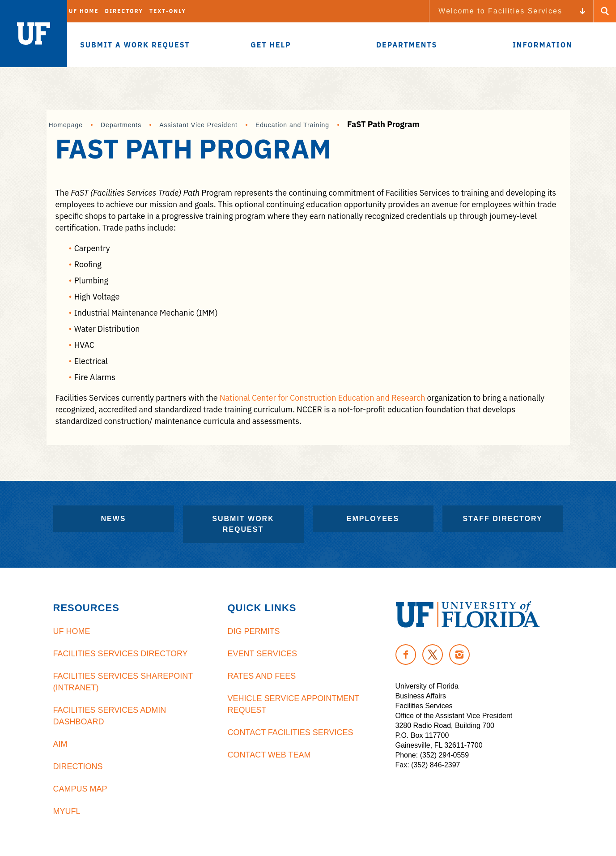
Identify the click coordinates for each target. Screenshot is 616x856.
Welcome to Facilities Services (500, 11)
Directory (124, 11)
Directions (78, 766)
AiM (60, 744)
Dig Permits (254, 631)
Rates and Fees (262, 676)
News (114, 519)
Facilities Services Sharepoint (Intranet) (123, 682)
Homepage (66, 125)
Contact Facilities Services (291, 732)
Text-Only (168, 11)
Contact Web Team (269, 755)
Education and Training (292, 125)
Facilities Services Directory (121, 654)
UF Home (84, 11)
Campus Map (80, 789)
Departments (121, 125)
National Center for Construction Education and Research (323, 398)
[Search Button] (605, 11)
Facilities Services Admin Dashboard (110, 716)
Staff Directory (502, 519)
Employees (373, 519)
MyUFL (67, 811)
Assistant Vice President (198, 125)
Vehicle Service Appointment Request (293, 704)
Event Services (262, 654)
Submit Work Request (243, 524)
